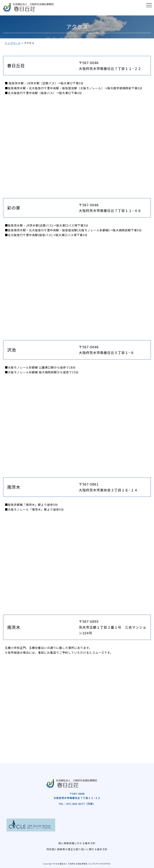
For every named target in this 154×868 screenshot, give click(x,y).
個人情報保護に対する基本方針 (77, 843)
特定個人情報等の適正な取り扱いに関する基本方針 (77, 849)
